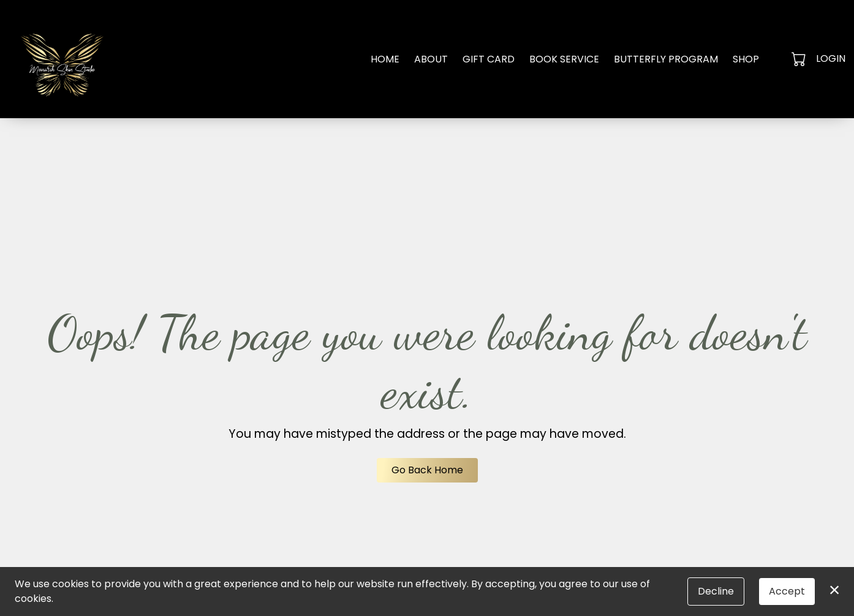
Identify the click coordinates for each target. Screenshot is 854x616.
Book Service (564, 59)
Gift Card (489, 59)
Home (385, 59)
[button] (800, 59)
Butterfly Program (666, 59)
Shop (746, 59)
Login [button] (831, 58)
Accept (787, 591)
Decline (716, 591)
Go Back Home (427, 470)
